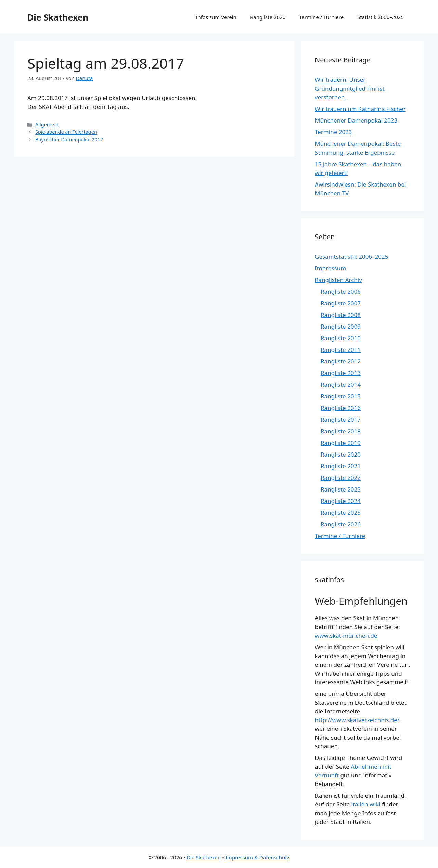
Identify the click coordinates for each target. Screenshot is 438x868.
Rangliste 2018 (341, 431)
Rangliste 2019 (341, 443)
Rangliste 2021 (341, 466)
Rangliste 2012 (341, 361)
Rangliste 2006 (341, 291)
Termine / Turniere (321, 17)
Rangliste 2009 (341, 326)
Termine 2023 (333, 132)
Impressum (330, 268)
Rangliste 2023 (341, 489)
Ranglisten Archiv (338, 280)
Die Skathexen (58, 17)
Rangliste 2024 (341, 501)
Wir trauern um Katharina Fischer (360, 109)
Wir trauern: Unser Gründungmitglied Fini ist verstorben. (350, 88)
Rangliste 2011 (341, 350)
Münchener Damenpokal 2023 (356, 120)
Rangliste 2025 (341, 513)
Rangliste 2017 (341, 419)
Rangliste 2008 (341, 315)
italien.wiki (366, 804)
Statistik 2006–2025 (381, 17)
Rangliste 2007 (341, 303)
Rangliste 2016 (341, 408)
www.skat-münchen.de (346, 635)
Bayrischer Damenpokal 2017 (69, 139)
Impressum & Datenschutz (257, 857)
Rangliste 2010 (341, 338)
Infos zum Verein (216, 17)
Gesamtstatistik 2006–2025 (351, 257)
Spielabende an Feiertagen (66, 132)
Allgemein (47, 124)
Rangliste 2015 (341, 396)
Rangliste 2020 (341, 454)
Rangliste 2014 (341, 385)
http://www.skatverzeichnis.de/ (357, 720)
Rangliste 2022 (341, 478)
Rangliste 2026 (268, 17)
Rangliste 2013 (341, 373)
